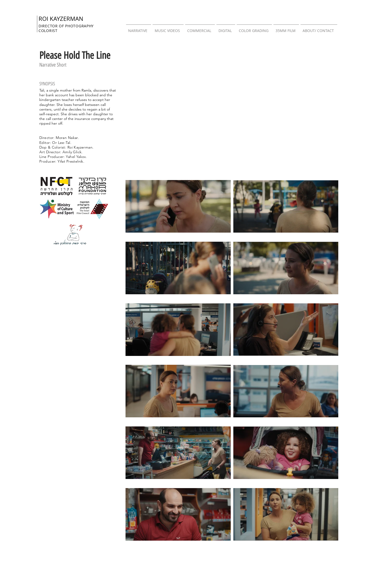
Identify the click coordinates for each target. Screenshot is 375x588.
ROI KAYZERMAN (61, 19)
